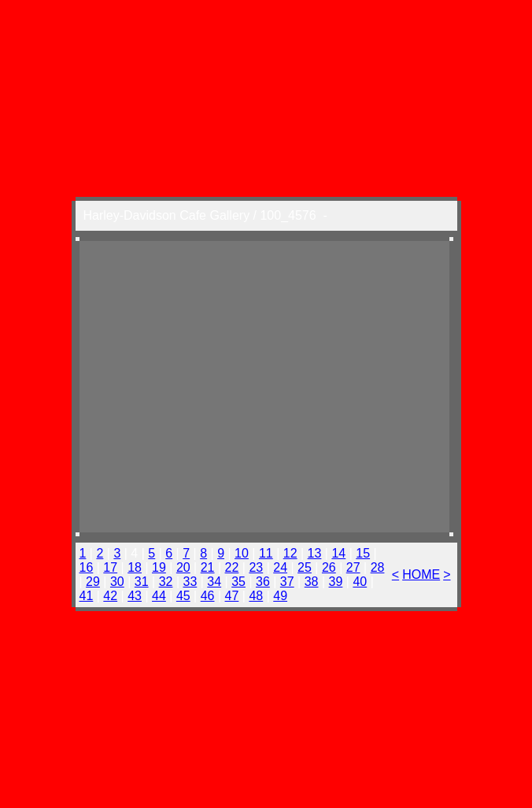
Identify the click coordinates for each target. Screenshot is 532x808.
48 (256, 596)
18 (135, 567)
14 (338, 553)
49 (280, 596)
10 (242, 553)
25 (305, 567)
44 (159, 596)
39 (336, 582)
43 (135, 596)
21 (208, 567)
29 (93, 582)
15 (363, 553)
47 (232, 596)
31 (142, 582)
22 (232, 567)
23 (256, 567)
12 (290, 553)
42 (110, 596)
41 (87, 596)
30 (117, 582)
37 (287, 582)
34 (214, 582)
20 (183, 567)
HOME (421, 574)
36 (263, 582)
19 (159, 567)
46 (208, 596)
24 (280, 567)
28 (378, 567)
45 (183, 596)
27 (353, 567)
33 (190, 582)
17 (110, 567)
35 (238, 582)
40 (360, 582)
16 (87, 567)
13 (315, 553)
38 (312, 582)
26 (329, 567)
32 (166, 582)
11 (266, 553)
